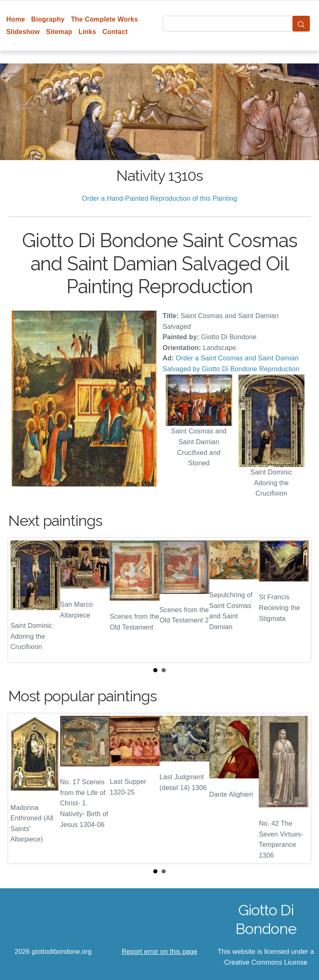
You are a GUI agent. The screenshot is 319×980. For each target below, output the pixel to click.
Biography (48, 19)
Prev (21, 600)
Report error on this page (159, 952)
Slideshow (23, 32)
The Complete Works (105, 19)
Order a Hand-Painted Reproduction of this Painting (159, 198)
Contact (115, 32)
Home (16, 19)
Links (87, 32)
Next (298, 600)
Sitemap (59, 32)
